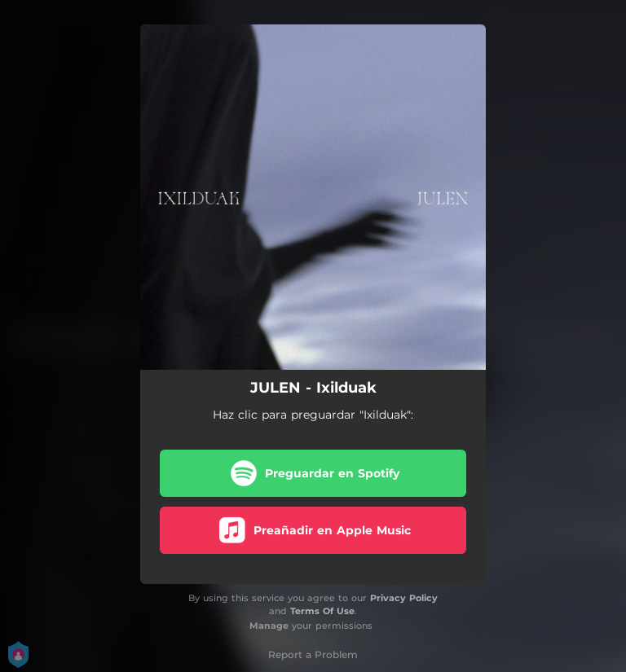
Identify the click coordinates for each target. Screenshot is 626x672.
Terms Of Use (322, 611)
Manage (269, 626)
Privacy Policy (404, 598)
